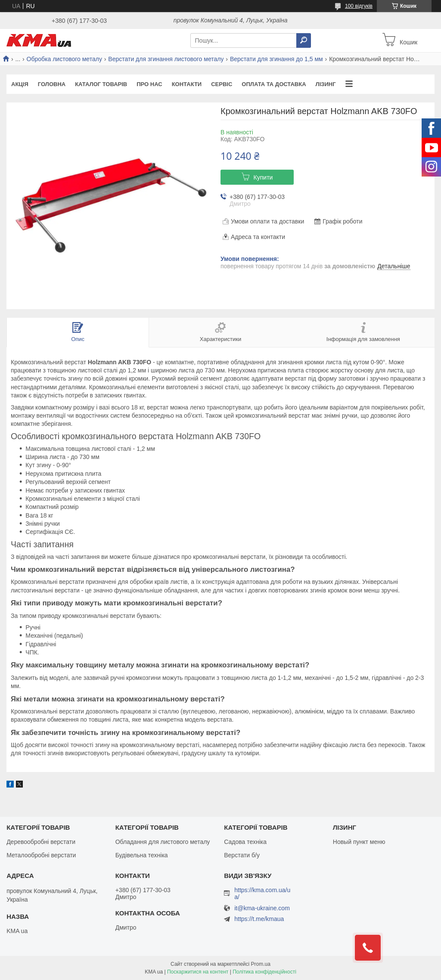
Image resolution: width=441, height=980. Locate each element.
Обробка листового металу (64, 59)
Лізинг (326, 84)
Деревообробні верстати (41, 842)
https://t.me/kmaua (259, 919)
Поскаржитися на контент (198, 972)
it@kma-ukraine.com (262, 908)
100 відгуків (359, 6)
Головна (52, 84)
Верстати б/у (242, 855)
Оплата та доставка (274, 84)
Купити (263, 177)
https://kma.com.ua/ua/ (262, 893)
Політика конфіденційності (264, 972)
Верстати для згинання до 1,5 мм (276, 59)
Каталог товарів (101, 84)
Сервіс (222, 84)
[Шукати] (304, 40)
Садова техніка (245, 842)
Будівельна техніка (142, 855)
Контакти (187, 84)
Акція (20, 84)
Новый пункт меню (359, 842)
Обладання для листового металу (163, 842)
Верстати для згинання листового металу (166, 59)
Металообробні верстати (41, 855)
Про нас (149, 84)
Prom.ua (261, 964)
